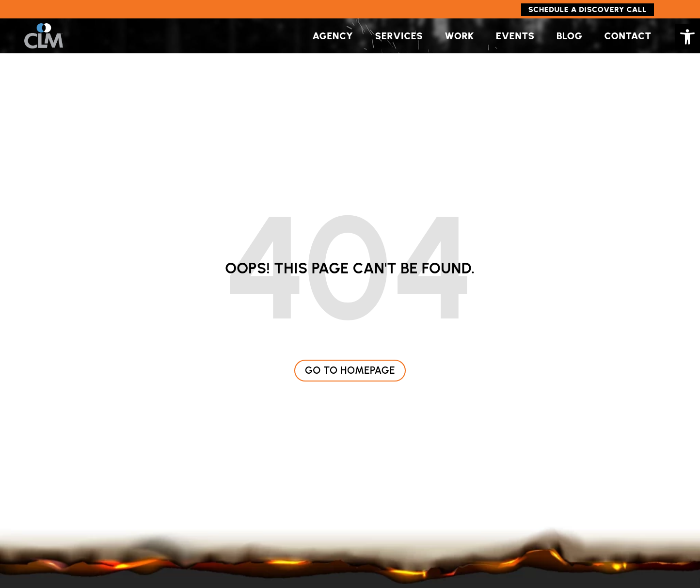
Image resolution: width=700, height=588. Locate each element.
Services (399, 36)
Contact (628, 36)
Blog (570, 36)
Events (515, 36)
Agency (333, 36)
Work (459, 36)
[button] (687, 37)
